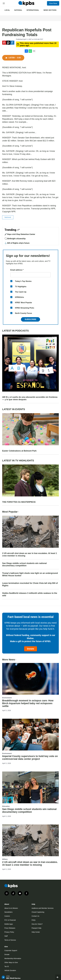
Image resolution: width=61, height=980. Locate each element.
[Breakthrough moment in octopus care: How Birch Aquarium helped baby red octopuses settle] (30, 679)
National (18, 10)
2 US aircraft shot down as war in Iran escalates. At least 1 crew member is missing (30, 554)
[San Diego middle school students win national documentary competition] (30, 787)
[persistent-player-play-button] (3, 977)
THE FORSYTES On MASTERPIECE (19, 502)
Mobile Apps (9, 924)
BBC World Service (13, 978)
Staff (6, 936)
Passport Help (37, 928)
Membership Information (13, 958)
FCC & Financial (10, 920)
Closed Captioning (38, 912)
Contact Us (35, 916)
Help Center (36, 932)
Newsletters (8, 912)
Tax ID (7, 966)
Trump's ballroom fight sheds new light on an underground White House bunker (30, 574)
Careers (7, 916)
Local (7, 10)
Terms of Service (10, 940)
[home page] (26, 3)
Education (6, 806)
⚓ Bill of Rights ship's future (17, 243)
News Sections (50, 10)
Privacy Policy (9, 932)
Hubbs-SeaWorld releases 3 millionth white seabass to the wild (30, 594)
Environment (7, 698)
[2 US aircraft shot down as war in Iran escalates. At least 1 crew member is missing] (30, 840)
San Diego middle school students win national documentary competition (24, 564)
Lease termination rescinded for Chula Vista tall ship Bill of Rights (30, 584)
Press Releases (10, 928)
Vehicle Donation (10, 970)
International (33, 10)
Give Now (53, 3)
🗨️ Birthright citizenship (15, 239)
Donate (31, 649)
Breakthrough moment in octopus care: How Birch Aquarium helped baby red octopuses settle (28, 703)
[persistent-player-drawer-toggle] (58, 977)
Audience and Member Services (43, 908)
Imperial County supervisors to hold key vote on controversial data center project (30, 758)
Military (5, 859)
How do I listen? (37, 924)
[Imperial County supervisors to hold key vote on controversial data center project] (30, 735)
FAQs (34, 920)
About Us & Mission (11, 908)
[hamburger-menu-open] (4, 3)
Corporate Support (11, 950)
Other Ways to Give (11, 962)
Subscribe (30, 319)
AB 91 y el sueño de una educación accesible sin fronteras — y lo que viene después (30, 398)
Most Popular (11, 512)
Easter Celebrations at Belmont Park (19, 451)
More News (9, 660)
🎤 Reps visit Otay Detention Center (20, 234)
